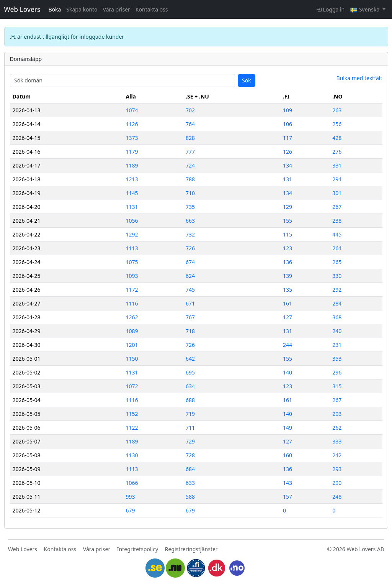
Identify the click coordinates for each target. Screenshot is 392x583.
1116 (132, 303)
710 (190, 193)
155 (287, 221)
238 (337, 221)
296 (337, 372)
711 (190, 428)
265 (337, 262)
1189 (132, 165)
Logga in (330, 9)
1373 (132, 138)
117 (287, 138)
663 (190, 221)
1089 (132, 331)
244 (287, 345)
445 (337, 234)
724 (190, 165)
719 (190, 414)
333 (337, 441)
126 (287, 152)
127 (287, 317)
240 (337, 331)
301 (337, 193)
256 (337, 124)
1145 (132, 193)
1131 (132, 207)
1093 (132, 276)
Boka (55, 9)
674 (190, 262)
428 (337, 138)
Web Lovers (22, 9)
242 (337, 455)
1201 (132, 345)
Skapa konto (82, 9)
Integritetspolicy (138, 549)
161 (287, 303)
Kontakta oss (152, 9)
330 (337, 276)
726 (190, 248)
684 (190, 469)
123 (287, 248)
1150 (132, 359)
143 (287, 483)
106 (287, 124)
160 (287, 455)
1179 (132, 152)
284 (337, 303)
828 (190, 138)
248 (337, 497)
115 (287, 234)
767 (190, 317)
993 (131, 497)
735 (190, 207)
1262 (132, 317)
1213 (132, 179)
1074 (132, 110)
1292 (132, 234)
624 (190, 276)
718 (190, 331)
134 (287, 165)
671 (190, 303)
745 (190, 290)
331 (337, 165)
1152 (132, 414)
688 (190, 400)
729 (190, 441)
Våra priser (117, 9)
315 (337, 386)
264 (337, 248)
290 (337, 483)
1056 (132, 221)
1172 (132, 290)
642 (190, 359)
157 (287, 497)
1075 (132, 262)
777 (190, 152)
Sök (247, 80)
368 (337, 317)
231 (337, 345)
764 (190, 124)
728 (190, 455)
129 (287, 207)
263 (337, 110)
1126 (132, 124)
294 (337, 179)
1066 (132, 483)
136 (287, 262)
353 (337, 359)
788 (190, 179)
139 (287, 276)
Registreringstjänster (191, 549)
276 (337, 152)
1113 (132, 248)
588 (190, 497)
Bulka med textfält (359, 78)
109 (287, 110)
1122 (132, 428)
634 (190, 386)
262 (337, 428)
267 (337, 207)
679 (131, 510)
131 (287, 179)
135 (287, 290)
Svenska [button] (365, 9)
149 (287, 428)
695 (190, 372)
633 (190, 483)
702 (190, 110)
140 (287, 372)
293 (337, 414)
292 (337, 290)
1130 (132, 455)
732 (190, 234)
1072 (132, 386)
